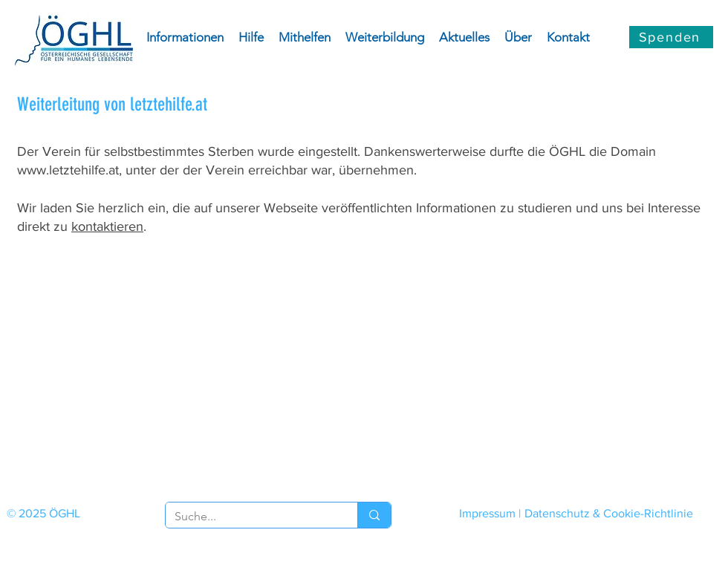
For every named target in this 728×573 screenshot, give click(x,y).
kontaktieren (107, 226)
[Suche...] (250, 517)
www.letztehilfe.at (68, 170)
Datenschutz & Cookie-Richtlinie (609, 513)
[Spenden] (671, 37)
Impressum (487, 513)
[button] (185, 37)
